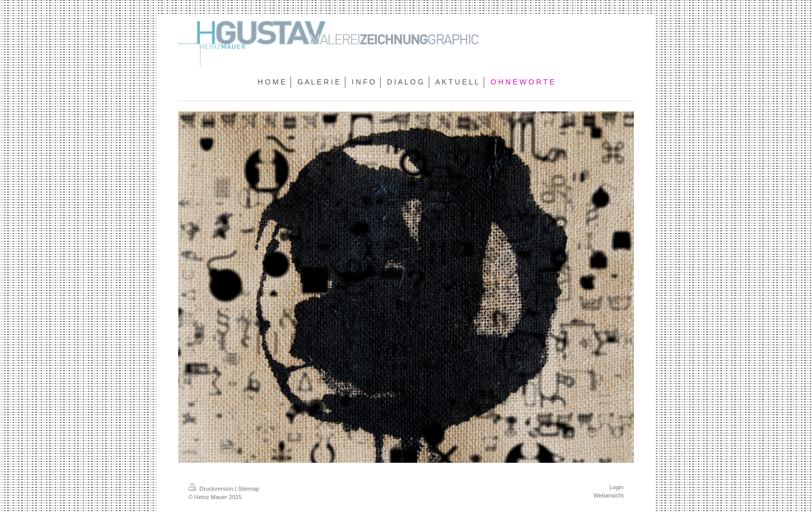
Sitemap (249, 489)
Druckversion (212, 489)
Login (617, 487)
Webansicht (608, 495)
